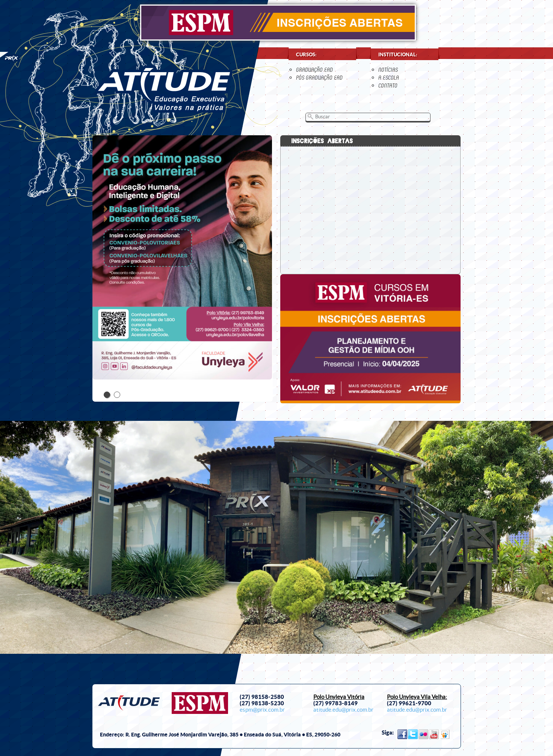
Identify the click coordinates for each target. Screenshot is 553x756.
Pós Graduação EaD (319, 78)
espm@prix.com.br (262, 710)
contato (388, 85)
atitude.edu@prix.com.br (343, 710)
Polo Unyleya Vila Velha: (417, 697)
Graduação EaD (314, 70)
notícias (388, 70)
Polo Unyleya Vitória (339, 697)
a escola (389, 78)
